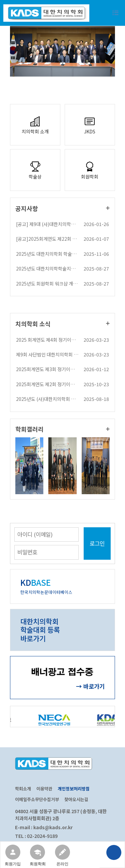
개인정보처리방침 (74, 789)
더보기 (108, 208)
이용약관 (44, 789)
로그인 (97, 543)
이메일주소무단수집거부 (37, 799)
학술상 (35, 170)
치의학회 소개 (35, 125)
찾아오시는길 (76, 799)
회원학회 (90, 170)
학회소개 (23, 789)
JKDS (90, 125)
